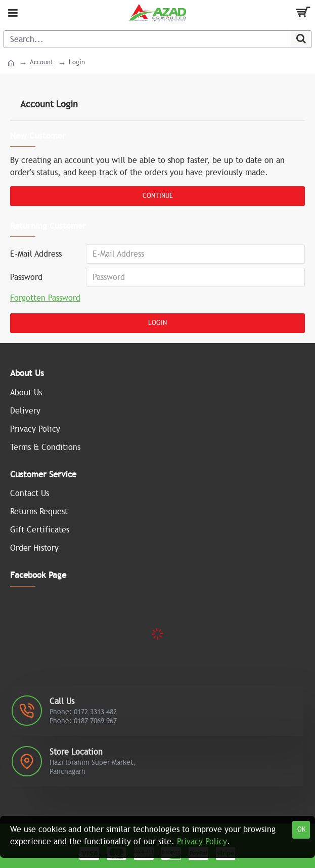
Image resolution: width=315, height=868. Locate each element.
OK (301, 830)
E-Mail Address (36, 254)
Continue (158, 196)
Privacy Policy (202, 842)
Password (26, 277)
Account (41, 62)
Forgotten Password (45, 298)
